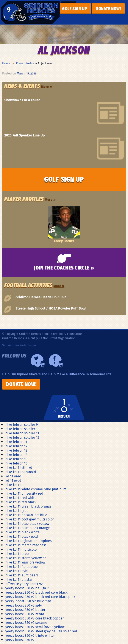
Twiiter (38, 361)
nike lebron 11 (16, 442)
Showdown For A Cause (22, 100)
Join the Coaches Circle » (64, 268)
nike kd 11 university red (24, 493)
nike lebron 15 (16, 459)
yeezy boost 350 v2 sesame (26, 622)
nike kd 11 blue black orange (28, 528)
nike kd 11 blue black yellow (27, 523)
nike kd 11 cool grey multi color (30, 519)
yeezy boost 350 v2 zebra (25, 614)
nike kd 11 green (18, 511)
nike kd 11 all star (19, 579)
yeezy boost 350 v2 (20, 640)
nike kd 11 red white (21, 498)
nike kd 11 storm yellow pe (26, 558)
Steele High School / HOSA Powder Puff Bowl (51, 308)
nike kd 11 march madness (26, 545)
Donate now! (108, 9)
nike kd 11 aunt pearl (22, 575)
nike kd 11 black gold (22, 536)
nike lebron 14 (16, 455)
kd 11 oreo (13, 476)
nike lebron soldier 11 (22, 433)
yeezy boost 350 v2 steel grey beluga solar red (41, 631)
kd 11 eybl (13, 480)
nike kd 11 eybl (17, 571)
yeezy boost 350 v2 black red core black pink (40, 597)
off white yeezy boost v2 (24, 584)
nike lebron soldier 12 (22, 437)
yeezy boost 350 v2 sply (24, 605)
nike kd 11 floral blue (22, 567)
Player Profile (25, 63)
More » (47, 87)
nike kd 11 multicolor (22, 549)
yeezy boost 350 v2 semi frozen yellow (35, 627)
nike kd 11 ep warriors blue (26, 515)
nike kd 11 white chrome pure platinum (36, 489)
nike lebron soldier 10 (22, 429)
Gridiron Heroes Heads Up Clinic (41, 297)
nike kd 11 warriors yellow (25, 562)
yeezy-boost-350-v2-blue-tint (28, 601)
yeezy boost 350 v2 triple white (30, 635)
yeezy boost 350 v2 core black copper (35, 618)
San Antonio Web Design (19, 345)
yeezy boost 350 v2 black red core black (36, 592)
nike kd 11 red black (21, 502)
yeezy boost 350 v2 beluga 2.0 (28, 588)
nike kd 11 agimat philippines (28, 541)
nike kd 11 (13, 485)
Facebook (56, 361)
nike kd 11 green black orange (28, 506)
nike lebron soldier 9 (22, 424)
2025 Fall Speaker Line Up (25, 135)
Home (6, 63)
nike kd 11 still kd (19, 468)
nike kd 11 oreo (17, 554)
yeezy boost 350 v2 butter (25, 610)
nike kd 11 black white (23, 532)
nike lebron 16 (16, 463)
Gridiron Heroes (30, 12)
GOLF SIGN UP (75, 9)
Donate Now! (21, 384)
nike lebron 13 (16, 450)
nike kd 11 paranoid (21, 472)
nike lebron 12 (16, 446)
